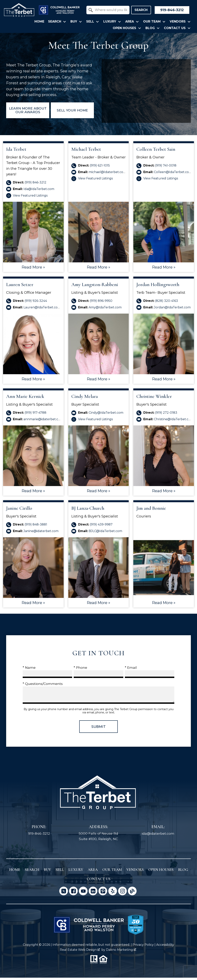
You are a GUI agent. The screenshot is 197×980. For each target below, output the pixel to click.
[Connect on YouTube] (83, 893)
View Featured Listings (30, 198)
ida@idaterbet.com (158, 836)
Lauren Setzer (20, 287)
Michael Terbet (86, 151)
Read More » (33, 269)
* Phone (80, 670)
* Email (131, 670)
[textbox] (110, 10)
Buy (47, 872)
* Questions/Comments (43, 686)
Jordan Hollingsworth (158, 287)
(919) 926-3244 (36, 303)
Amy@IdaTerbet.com (105, 309)
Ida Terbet (16, 151)
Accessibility (165, 947)
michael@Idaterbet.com (107, 174)
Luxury (76, 872)
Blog (183, 872)
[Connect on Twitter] (64, 893)
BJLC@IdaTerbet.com (105, 533)
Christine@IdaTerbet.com (174, 421)
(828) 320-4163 (167, 303)
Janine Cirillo (19, 510)
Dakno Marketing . (121, 952)
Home (39, 22)
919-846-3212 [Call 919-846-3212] (39, 836)
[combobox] (108, 10)
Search (141, 10)
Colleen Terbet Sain (156, 151)
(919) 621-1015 (100, 168)
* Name (29, 670)
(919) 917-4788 (35, 415)
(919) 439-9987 (101, 527)
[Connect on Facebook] (73, 893)
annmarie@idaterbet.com (43, 421)
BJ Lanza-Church (88, 510)
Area (93, 872)
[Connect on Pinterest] (103, 893)
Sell (60, 872)
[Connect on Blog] (132, 893)
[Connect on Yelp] (113, 893)
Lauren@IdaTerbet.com (42, 309)
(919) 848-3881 (36, 527)
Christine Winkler (154, 399)
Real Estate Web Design (80, 952)
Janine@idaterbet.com (41, 533)
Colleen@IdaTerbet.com (173, 174)
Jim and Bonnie (151, 510)
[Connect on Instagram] (122, 893)
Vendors (135, 872)
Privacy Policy (143, 947)
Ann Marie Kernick (25, 399)
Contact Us (99, 881)
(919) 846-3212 (35, 185)
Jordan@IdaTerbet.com (172, 309)
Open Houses (161, 872)
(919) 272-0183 (166, 415)
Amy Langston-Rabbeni (95, 287)
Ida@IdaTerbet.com (39, 191)
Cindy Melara (85, 399)
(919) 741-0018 (166, 168)
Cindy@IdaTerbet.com (106, 415)
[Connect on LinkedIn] (93, 893)
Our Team (112, 872)
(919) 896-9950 (101, 303)
